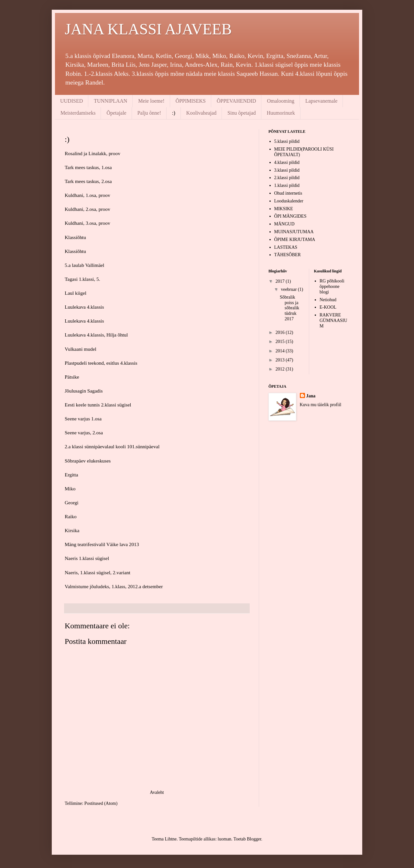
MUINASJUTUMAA (294, 232)
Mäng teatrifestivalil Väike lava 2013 (102, 544)
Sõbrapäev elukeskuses (88, 461)
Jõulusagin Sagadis (84, 391)
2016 (281, 332)
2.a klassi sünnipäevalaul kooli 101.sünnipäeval (112, 446)
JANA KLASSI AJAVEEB (148, 29)
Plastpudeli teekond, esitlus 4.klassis (101, 363)
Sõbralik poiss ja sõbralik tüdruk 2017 (289, 308)
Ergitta (71, 475)
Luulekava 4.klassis (84, 307)
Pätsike (72, 377)
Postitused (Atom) (101, 803)
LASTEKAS (286, 247)
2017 (281, 281)
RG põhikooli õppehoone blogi (332, 286)
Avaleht (157, 792)
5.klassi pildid (287, 141)
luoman (224, 839)
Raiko (71, 516)
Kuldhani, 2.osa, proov (87, 209)
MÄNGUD (284, 224)
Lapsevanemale (321, 101)
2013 (281, 360)
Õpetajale (116, 113)
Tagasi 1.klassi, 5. (82, 279)
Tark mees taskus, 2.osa (88, 181)
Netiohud (328, 300)
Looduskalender (289, 201)
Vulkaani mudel (81, 349)
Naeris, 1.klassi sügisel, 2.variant (98, 572)
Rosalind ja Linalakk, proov (93, 153)
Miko (70, 489)
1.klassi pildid (287, 185)
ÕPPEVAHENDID (236, 101)
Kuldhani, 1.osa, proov (87, 195)
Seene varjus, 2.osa (84, 433)
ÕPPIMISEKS (191, 101)
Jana (311, 396)
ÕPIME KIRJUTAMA (295, 240)
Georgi (71, 503)
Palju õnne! (149, 113)
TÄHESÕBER (288, 255)
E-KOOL (328, 307)
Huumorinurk (281, 113)
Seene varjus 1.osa (83, 419)
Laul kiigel (76, 293)
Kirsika (72, 530)
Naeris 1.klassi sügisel (87, 558)
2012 (281, 369)
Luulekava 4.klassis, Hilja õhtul (96, 335)
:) (174, 113)
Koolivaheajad (201, 113)
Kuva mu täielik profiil (321, 405)
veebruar (289, 289)
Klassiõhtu (75, 237)
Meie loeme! (151, 101)
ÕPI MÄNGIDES (290, 216)
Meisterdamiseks (78, 113)
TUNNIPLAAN (110, 101)
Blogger (254, 839)
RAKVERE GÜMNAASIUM (333, 320)
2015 (281, 342)
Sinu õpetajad (242, 113)
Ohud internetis (288, 193)
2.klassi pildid (287, 178)
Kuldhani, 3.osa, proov (87, 223)
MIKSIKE (284, 209)
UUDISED (71, 101)
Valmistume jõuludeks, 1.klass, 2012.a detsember (114, 586)
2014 (281, 351)
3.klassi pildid (287, 170)
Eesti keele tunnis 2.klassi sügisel (98, 405)
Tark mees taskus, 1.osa (88, 167)
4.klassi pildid (287, 162)
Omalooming (280, 101)
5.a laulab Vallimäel (84, 265)
